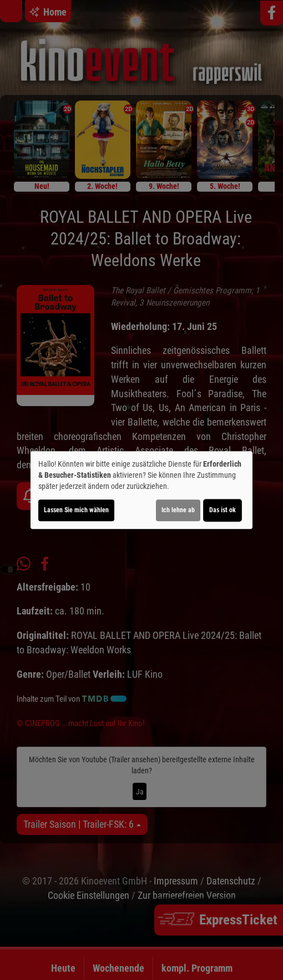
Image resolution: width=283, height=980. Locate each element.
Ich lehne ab (178, 510)
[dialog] (141, 490)
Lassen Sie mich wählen (76, 510)
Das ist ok (223, 510)
